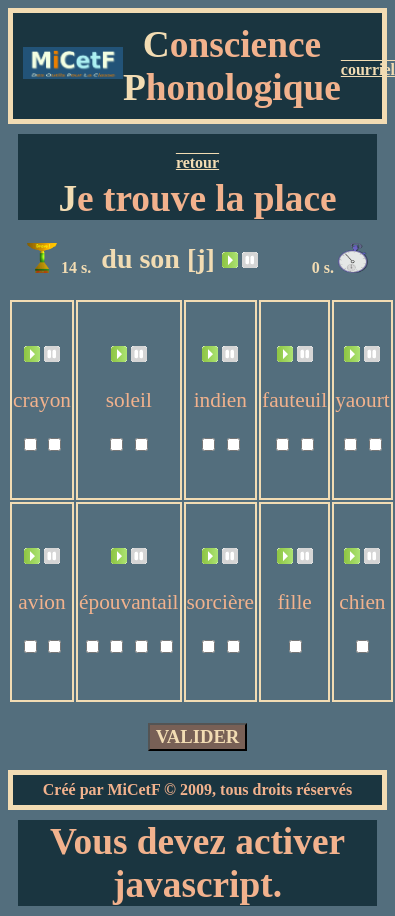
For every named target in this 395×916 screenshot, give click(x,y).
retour (197, 162)
